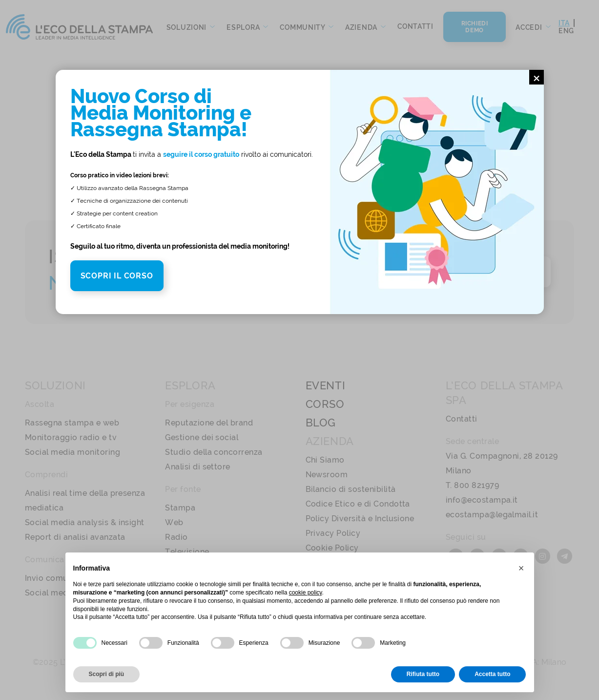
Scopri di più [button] (107, 674)
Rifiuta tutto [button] (423, 674)
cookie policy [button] (306, 593)
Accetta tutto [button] (492, 674)
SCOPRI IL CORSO (117, 276)
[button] (521, 568)
